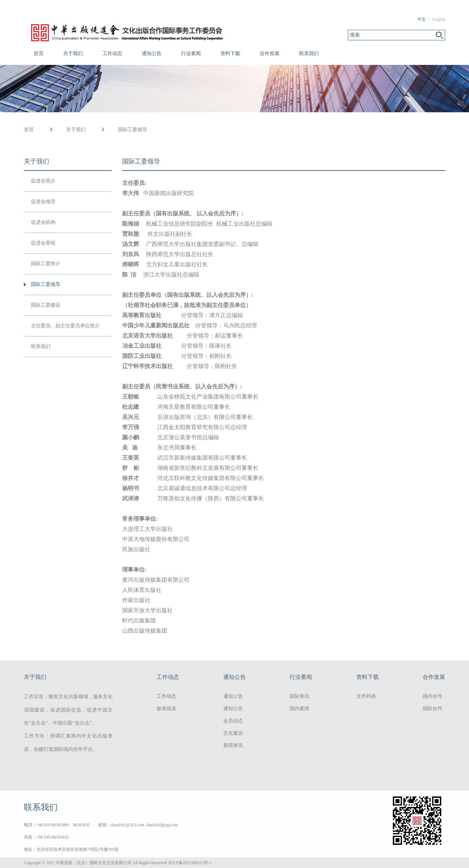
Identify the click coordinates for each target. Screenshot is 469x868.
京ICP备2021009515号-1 (190, 863)
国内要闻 (299, 709)
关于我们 (73, 54)
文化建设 (233, 733)
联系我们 (309, 54)
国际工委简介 (46, 264)
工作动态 (112, 54)
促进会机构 (43, 222)
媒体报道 (166, 709)
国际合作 (432, 709)
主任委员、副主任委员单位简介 (65, 326)
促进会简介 (43, 181)
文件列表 (366, 696)
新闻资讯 (233, 745)
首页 (39, 54)
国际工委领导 (132, 130)
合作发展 (270, 54)
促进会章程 (43, 243)
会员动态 (233, 721)
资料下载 (230, 54)
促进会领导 (43, 202)
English (439, 19)
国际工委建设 (46, 305)
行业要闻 (191, 54)
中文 (422, 19)
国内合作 (432, 696)
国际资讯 (299, 696)
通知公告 (152, 54)
